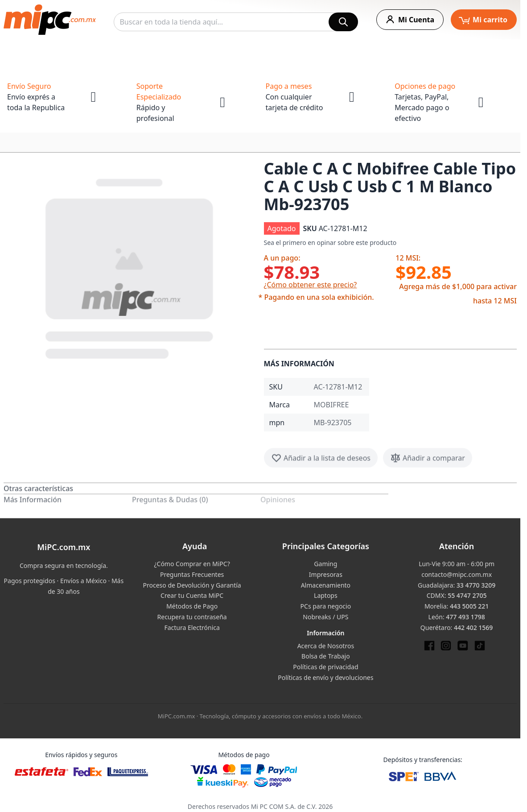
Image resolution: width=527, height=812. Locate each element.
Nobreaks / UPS (325, 617)
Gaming (325, 564)
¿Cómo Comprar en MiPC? (192, 564)
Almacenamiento (326, 585)
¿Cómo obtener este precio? (311, 285)
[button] (130, 267)
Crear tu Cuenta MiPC (192, 595)
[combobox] (236, 22)
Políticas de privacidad (325, 667)
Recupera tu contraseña (192, 617)
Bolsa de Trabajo (326, 656)
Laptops (326, 595)
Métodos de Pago (192, 606)
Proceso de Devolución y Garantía (192, 585)
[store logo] (50, 20)
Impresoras (326, 574)
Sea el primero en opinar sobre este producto (330, 242)
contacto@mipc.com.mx (457, 574)
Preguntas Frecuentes (192, 574)
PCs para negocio (326, 606)
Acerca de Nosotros (326, 646)
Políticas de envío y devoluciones (325, 677)
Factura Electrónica (192, 628)
